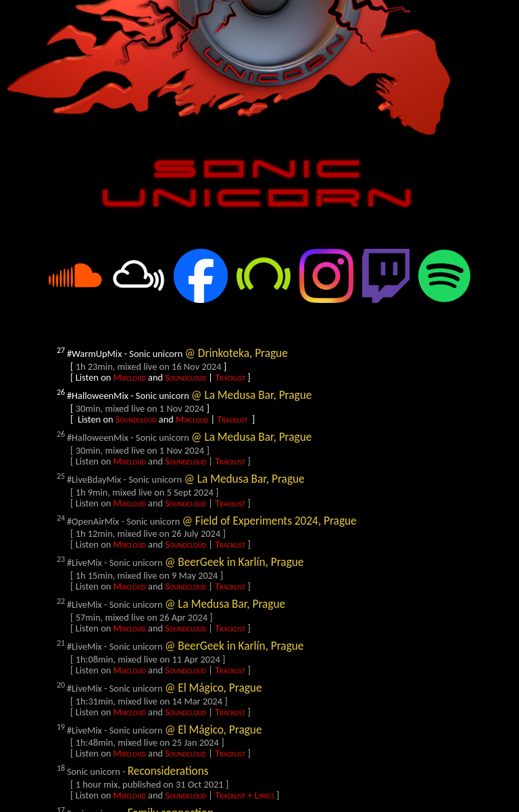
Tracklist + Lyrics (244, 795)
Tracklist (230, 377)
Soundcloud (186, 377)
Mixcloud (130, 377)
